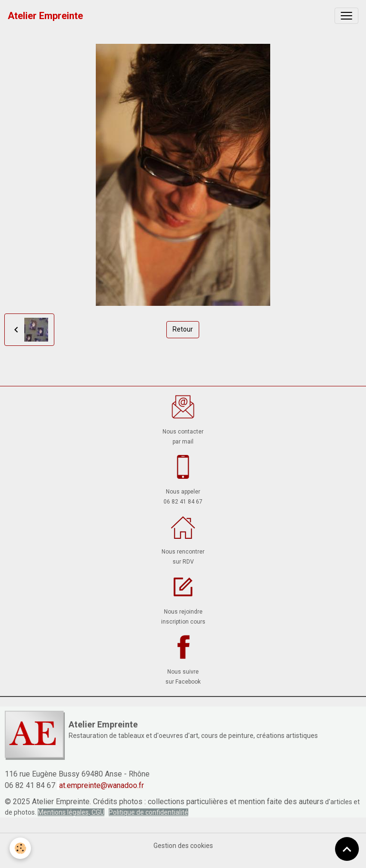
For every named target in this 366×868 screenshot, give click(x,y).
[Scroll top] (347, 849)
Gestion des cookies (183, 846)
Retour (183, 329)
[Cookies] (20, 848)
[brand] (45, 16)
